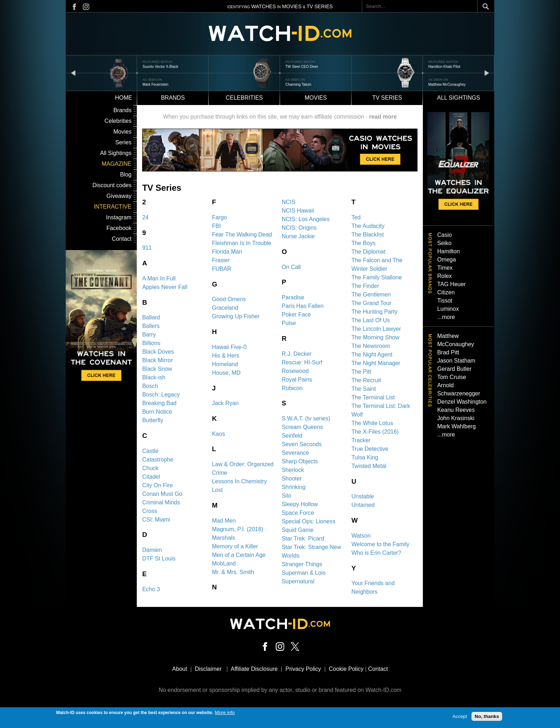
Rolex (444, 276)
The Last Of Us (371, 320)
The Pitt (361, 372)
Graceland (225, 308)
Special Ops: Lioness (309, 521)
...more (446, 317)
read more (383, 117)
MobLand (224, 564)
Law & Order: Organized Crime (243, 468)
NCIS (289, 202)
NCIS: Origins (299, 228)
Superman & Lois (304, 573)
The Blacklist (368, 235)
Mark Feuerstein (155, 84)
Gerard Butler (454, 369)
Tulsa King (365, 457)
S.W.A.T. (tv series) (306, 418)
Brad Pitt (448, 352)
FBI (216, 226)
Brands (173, 98)
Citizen (446, 292)
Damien (152, 550)
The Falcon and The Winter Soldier (377, 265)
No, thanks (487, 717)
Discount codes (112, 185)
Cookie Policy (346, 669)
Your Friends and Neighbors (373, 587)
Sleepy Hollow (300, 504)
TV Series (387, 98)
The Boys (364, 243)
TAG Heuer (451, 284)
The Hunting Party (374, 312)
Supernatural (298, 581)
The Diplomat (368, 252)
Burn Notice (157, 412)
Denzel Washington (462, 402)
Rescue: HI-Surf (302, 362)
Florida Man (227, 252)
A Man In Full (159, 278)
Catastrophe (158, 460)
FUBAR (221, 269)
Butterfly (153, 420)
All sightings (459, 98)
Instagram (119, 217)
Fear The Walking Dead (242, 235)
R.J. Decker (297, 354)
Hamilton (448, 251)
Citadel (151, 477)
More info (225, 713)
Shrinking (294, 487)
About (180, 669)
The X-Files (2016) (375, 432)
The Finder (365, 286)
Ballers (151, 326)
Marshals (223, 538)
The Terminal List (373, 397)
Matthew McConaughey (447, 84)
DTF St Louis (159, 559)
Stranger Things (302, 564)
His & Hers (225, 356)
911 (147, 248)
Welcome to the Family (380, 544)
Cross (150, 511)
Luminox (448, 309)
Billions (151, 343)
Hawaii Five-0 (229, 347)
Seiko (444, 243)
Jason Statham (456, 361)
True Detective (370, 449)
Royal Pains (297, 380)
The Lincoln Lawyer (376, 329)
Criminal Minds (161, 502)
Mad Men (224, 521)
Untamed (363, 505)
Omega (446, 260)
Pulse (289, 323)
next (487, 73)
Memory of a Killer (235, 546)
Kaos (218, 434)
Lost (217, 490)
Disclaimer (208, 669)
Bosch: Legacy (161, 395)
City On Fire (157, 485)
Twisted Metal (369, 466)
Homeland (225, 364)
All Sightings (116, 153)
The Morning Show (375, 337)
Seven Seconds (302, 444)
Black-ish (154, 377)
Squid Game (298, 530)
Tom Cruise (452, 377)
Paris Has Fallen (303, 306)
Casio (444, 235)
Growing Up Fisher (236, 316)
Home (124, 98)
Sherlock (293, 470)
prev (73, 73)
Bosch (150, 386)
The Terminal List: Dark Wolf (381, 410)
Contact (122, 239)
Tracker (361, 440)
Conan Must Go (162, 494)
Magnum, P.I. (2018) (237, 529)
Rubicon (292, 388)
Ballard (151, 317)
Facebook (119, 228)
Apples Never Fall (165, 287)
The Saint (364, 389)
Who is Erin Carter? (376, 553)
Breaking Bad (159, 403)
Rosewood (295, 371)
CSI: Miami (156, 520)
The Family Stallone (377, 277)
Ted (356, 217)
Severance (296, 453)
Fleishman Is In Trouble (241, 243)
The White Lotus (372, 423)
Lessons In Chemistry (239, 481)
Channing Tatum (298, 84)
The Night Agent (372, 355)
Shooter (292, 478)
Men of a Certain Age (239, 555)
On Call (291, 267)
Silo (287, 496)
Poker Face (296, 315)
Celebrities (244, 98)
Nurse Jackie (298, 236)
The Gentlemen (371, 295)
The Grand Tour (371, 303)
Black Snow (157, 369)
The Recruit (366, 380)
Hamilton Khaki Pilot (444, 67)
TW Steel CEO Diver (302, 67)
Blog (126, 174)
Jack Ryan (225, 403)
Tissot (445, 301)
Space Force (298, 513)
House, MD (226, 373)
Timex (445, 268)
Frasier (221, 260)
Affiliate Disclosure (254, 669)
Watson (361, 536)
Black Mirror (157, 360)
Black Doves (158, 352)
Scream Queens (302, 427)
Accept (460, 717)
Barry (149, 335)
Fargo (219, 217)
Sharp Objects (300, 461)
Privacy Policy (303, 669)
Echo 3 (151, 589)
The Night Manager (376, 363)
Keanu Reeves (456, 410)
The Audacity (368, 226)
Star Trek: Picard (303, 538)
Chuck (150, 468)
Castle (150, 451)
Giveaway (119, 196)
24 (145, 217)
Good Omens (229, 299)
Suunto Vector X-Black (160, 67)
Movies (316, 98)
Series (123, 142)
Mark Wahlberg (456, 426)
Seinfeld (292, 436)
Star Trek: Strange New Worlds (311, 551)
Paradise (293, 297)
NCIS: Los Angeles (306, 219)
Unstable (363, 496)
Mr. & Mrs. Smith (233, 572)
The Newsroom (371, 346)
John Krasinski (456, 418)
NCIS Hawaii (298, 211)
